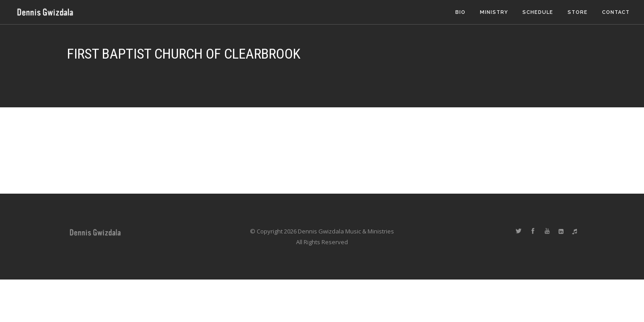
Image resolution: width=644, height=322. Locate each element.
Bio (460, 12)
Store (578, 12)
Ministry (494, 12)
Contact (616, 12)
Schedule (538, 12)
